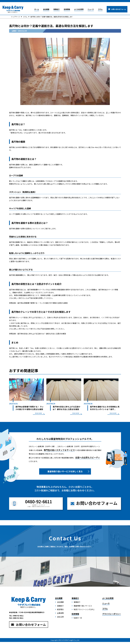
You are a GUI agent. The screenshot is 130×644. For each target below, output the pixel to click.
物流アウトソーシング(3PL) (84, 612)
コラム (100, 9)
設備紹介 (60, 608)
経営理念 (60, 612)
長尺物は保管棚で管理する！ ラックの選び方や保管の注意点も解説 (42, 303)
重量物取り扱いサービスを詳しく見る (65, 474)
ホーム (37, 9)
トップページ (16, 17)
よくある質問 (79, 9)
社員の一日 (78, 620)
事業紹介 (57, 9)
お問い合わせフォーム (119, 9)
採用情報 (67, 9)
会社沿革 (60, 619)
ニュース (91, 9)
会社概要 (46, 9)
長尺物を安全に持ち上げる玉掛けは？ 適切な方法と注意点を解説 (42, 334)
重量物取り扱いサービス (83, 608)
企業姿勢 (60, 616)
